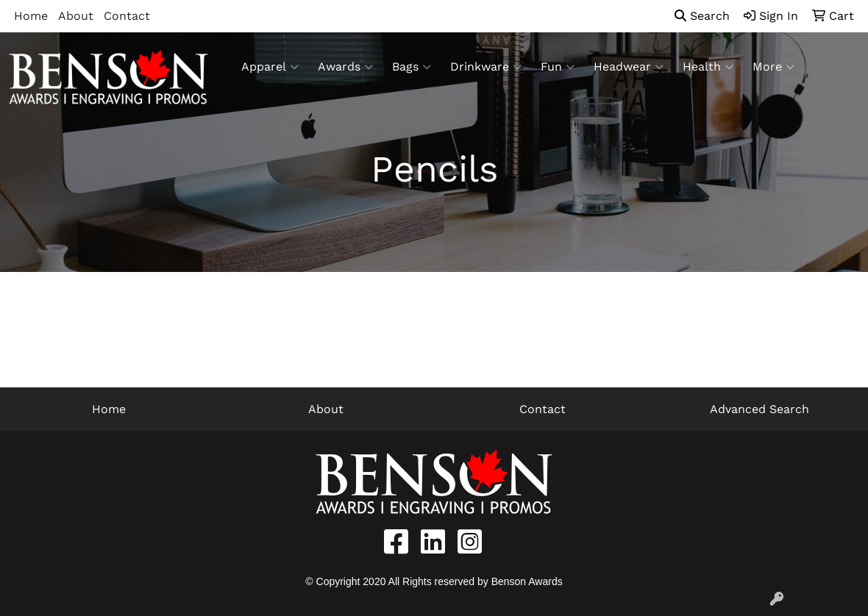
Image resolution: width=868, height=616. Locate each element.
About (76, 16)
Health (708, 67)
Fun (558, 67)
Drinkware (486, 67)
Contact (127, 16)
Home (31, 16)
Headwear (629, 67)
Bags (412, 67)
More (773, 67)
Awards (345, 67)
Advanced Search (759, 409)
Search (702, 16)
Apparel (270, 67)
